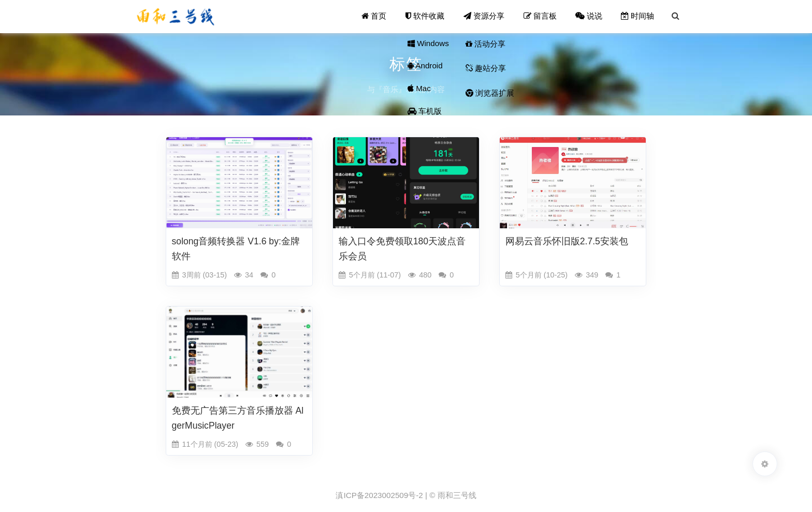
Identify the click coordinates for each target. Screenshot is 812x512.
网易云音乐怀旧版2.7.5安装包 (567, 241)
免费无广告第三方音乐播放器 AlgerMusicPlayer (238, 418)
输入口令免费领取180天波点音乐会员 (402, 249)
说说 (590, 16)
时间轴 (638, 16)
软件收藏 (426, 16)
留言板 (541, 16)
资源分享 (485, 16)
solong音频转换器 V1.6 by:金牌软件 (236, 249)
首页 (375, 16)
